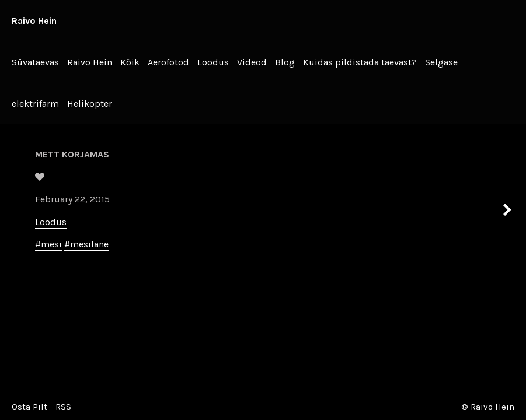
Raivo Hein (34, 21)
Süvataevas (35, 62)
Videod (252, 62)
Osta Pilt (29, 407)
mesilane (89, 244)
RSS (63, 407)
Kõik (130, 62)
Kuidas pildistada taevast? (360, 62)
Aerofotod (168, 62)
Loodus (213, 62)
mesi (51, 244)
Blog (285, 62)
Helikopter (90, 104)
